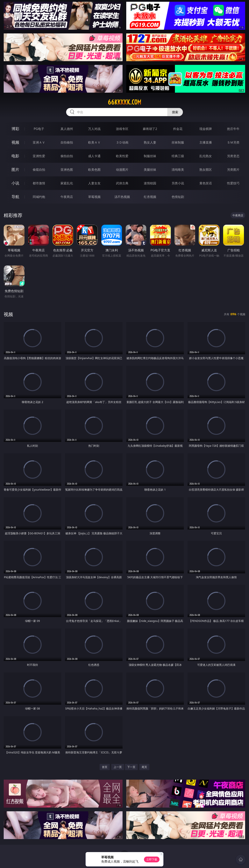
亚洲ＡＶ (39, 142)
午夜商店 (67, 197)
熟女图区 (206, 170)
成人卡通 (94, 156)
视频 (15, 142)
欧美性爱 (122, 156)
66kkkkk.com (124, 102)
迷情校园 (150, 183)
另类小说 (178, 183)
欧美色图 (94, 170)
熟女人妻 (150, 142)
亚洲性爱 (39, 156)
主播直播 (206, 142)
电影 (15, 156)
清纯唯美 (178, 170)
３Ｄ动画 (122, 142)
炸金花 (178, 129)
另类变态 (233, 156)
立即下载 (152, 859)
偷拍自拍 (67, 156)
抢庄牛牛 (233, 129)
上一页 (118, 767)
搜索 (175, 112)
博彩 (15, 129)
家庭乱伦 (67, 183)
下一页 (131, 767)
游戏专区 (122, 129)
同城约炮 (39, 197)
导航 (15, 197)
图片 (15, 169)
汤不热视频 (122, 197)
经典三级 (178, 156)
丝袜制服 (178, 142)
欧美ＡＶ (94, 142)
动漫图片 (122, 170)
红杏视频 (150, 197)
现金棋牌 (206, 129)
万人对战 (94, 129)
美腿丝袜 (150, 170)
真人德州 (67, 129)
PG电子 (39, 129)
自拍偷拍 (67, 142)
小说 (15, 183)
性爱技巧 (233, 183)
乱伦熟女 (206, 156)
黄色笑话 (206, 183)
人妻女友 (94, 183)
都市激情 (39, 183)
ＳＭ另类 (233, 142)
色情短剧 (178, 197)
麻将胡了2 (150, 129)
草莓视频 (94, 197)
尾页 (144, 767)
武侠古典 (122, 183)
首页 (105, 767)
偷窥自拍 (39, 170)
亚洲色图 (67, 170)
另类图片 (233, 170)
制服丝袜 (150, 156)
